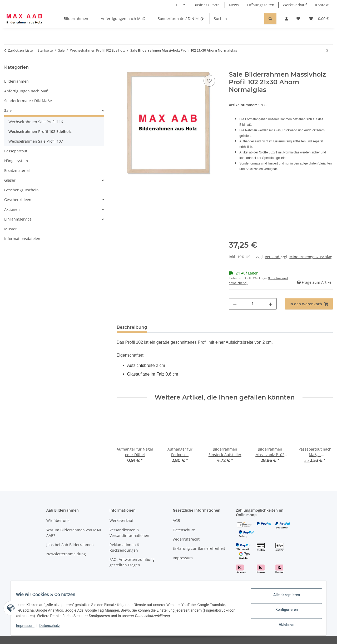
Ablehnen (283, 625)
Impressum (28, 628)
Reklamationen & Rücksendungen (125, 547)
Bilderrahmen (16, 81)
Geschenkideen (18, 200)
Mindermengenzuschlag (311, 257)
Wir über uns (58, 520)
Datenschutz (53, 628)
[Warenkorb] (319, 19)
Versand (273, 257)
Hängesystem (16, 161)
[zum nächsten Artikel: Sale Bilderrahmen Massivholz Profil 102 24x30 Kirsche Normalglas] (327, 50)
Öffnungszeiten (261, 5)
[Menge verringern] (235, 304)
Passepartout (16, 151)
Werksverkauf (295, 5)
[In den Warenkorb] (121, 68)
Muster (11, 229)
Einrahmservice (18, 219)
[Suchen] (237, 19)
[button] (286, 19)
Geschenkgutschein (21, 190)
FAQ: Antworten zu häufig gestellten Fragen (132, 562)
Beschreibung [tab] (132, 327)
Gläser (10, 180)
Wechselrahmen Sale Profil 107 (36, 141)
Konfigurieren (283, 612)
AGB (176, 520)
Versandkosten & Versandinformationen (129, 533)
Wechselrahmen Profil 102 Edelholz (40, 131)
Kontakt (322, 5)
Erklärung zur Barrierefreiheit (199, 548)
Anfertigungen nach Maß (26, 91)
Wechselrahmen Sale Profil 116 (36, 122)
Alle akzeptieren (283, 598)
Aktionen (12, 209)
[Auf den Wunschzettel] (209, 81)
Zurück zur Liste (20, 50)
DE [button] (178, 5)
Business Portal (207, 5)
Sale (8, 110)
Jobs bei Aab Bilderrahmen (70, 545)
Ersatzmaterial (17, 170)
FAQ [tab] (220, 327)
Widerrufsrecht (186, 539)
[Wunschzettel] (298, 19)
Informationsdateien (22, 239)
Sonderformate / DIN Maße (28, 101)
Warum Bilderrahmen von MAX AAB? (74, 533)
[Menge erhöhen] (271, 304)
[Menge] (253, 304)
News (234, 5)
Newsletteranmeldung (66, 554)
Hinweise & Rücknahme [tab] (182, 327)
